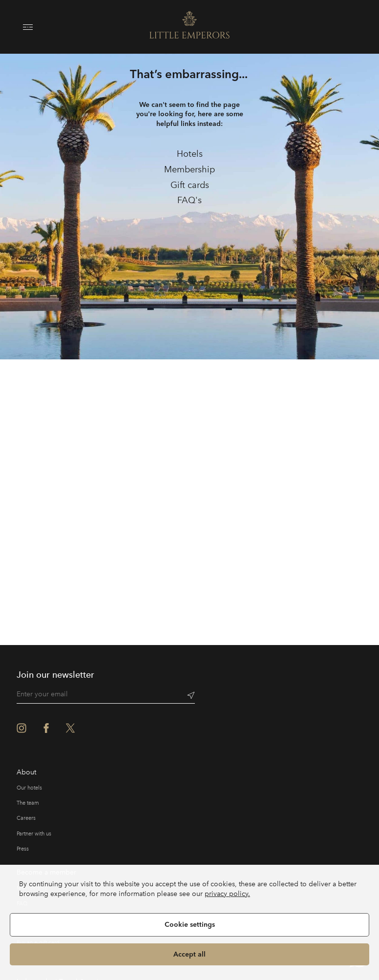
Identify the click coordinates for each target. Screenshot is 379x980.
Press (23, 849)
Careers (26, 818)
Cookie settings (190, 924)
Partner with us (34, 834)
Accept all (189, 954)
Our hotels (29, 788)
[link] (190, 154)
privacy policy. (227, 894)
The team (28, 803)
